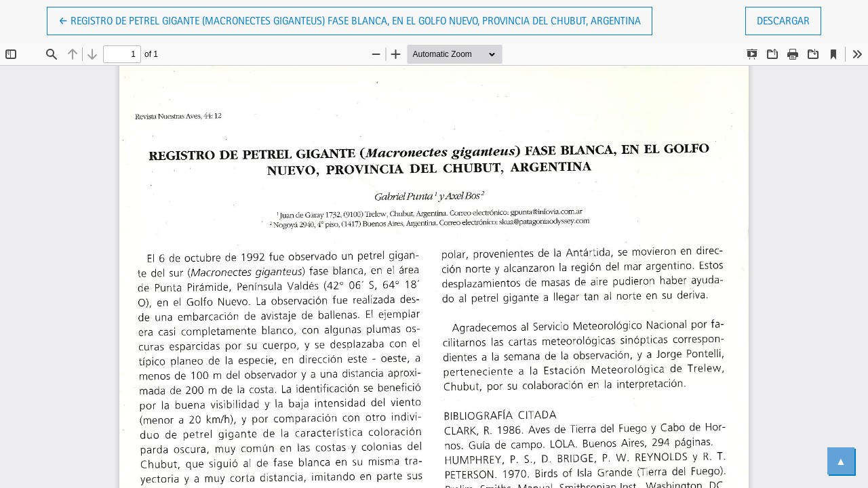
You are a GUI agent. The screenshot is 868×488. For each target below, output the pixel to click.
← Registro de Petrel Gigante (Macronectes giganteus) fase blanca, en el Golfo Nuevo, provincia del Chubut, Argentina (350, 20)
